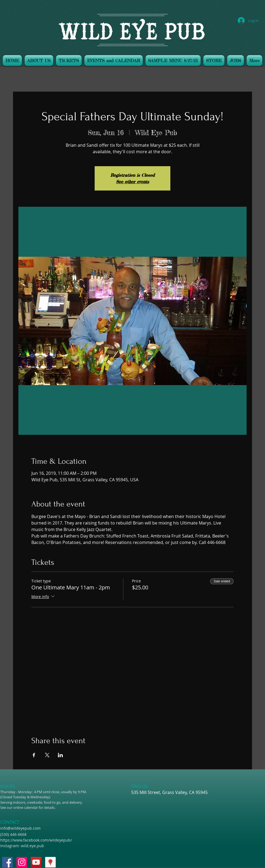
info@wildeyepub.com (20, 828)
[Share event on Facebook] (34, 755)
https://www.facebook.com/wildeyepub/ (36, 840)
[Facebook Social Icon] (7, 862)
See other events (132, 182)
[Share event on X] (47, 755)
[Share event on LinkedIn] (60, 755)
